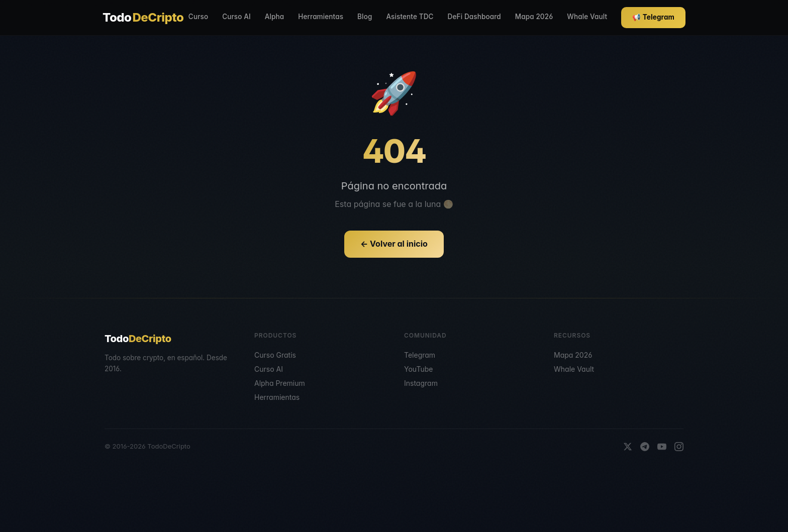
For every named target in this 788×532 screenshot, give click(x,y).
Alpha (274, 17)
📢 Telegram (653, 17)
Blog (365, 17)
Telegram (420, 355)
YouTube (418, 369)
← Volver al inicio (394, 244)
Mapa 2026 (534, 17)
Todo (143, 18)
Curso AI (236, 17)
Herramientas (321, 17)
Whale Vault (587, 17)
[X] (628, 447)
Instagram (421, 383)
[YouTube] (662, 447)
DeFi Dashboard (474, 17)
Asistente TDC (410, 17)
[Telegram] (645, 447)
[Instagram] (679, 447)
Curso (198, 17)
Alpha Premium (280, 383)
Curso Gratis (275, 355)
